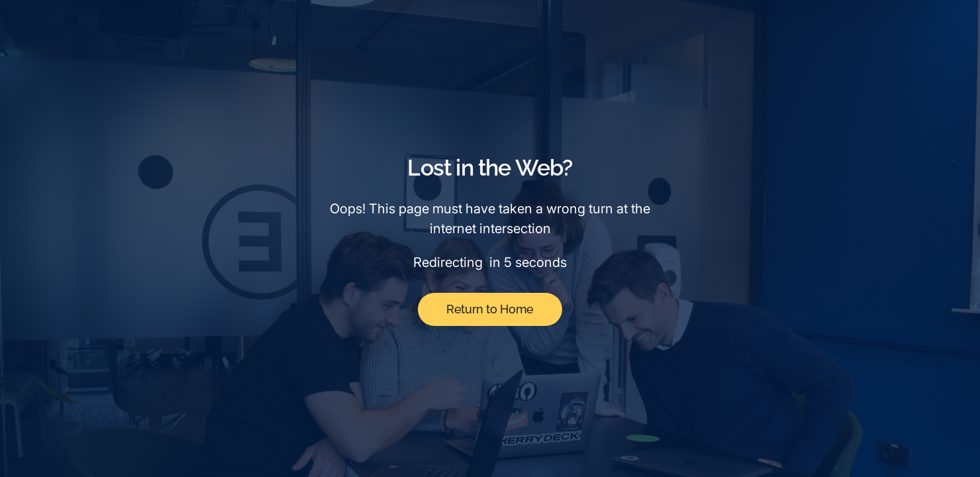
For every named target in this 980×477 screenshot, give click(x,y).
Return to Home (490, 309)
